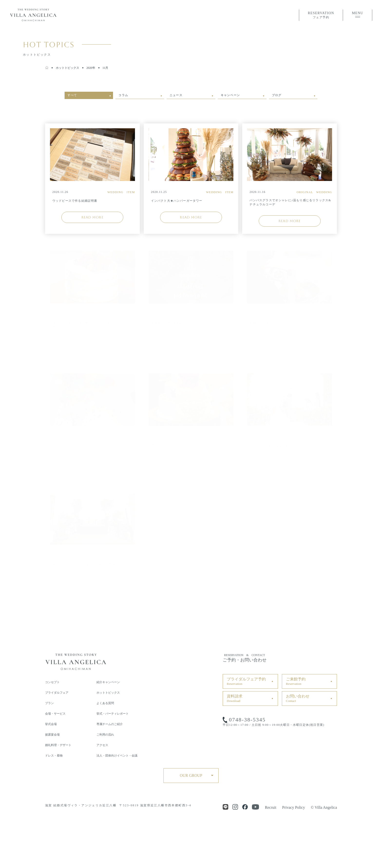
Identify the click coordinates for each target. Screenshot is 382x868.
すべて (72, 95)
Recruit (271, 807)
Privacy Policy (294, 807)
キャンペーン (230, 95)
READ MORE (92, 217)
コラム (123, 95)
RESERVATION (321, 15)
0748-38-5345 (247, 720)
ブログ (277, 95)
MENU (358, 15)
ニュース (176, 95)
